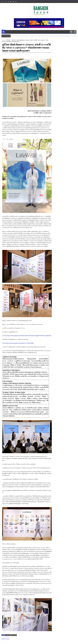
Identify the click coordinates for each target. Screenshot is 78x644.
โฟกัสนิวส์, (22, 54)
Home (3, 40)
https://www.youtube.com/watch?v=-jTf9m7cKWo (19, 343)
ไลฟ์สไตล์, (27, 54)
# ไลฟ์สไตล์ (14, 635)
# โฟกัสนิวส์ (8, 635)
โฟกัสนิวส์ (8, 40)
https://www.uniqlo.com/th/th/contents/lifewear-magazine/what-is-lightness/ (29, 336)
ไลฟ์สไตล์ (13, 40)
